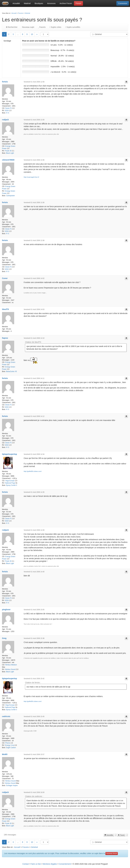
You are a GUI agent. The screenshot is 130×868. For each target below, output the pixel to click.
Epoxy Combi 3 (12, 485)
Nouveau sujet (28, 27)
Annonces (51, 3)
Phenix (8, 743)
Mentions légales (50, 864)
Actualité (16, 3)
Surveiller (109, 835)
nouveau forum (112, 854)
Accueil (14, 13)
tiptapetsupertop (9, 454)
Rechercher (12, 27)
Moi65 (5, 754)
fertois (5, 82)
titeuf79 (5, 309)
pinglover (6, 610)
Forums (20, 13)
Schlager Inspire (12, 785)
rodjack (5, 120)
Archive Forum (66, 3)
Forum (78, 3)
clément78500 (8, 160)
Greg (4, 638)
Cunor (5, 278)
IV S (8, 113)
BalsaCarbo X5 (11, 371)
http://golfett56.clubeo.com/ (33, 471)
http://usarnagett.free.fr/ (31, 177)
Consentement (65, 864)
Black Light (10, 153)
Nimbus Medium (11, 665)
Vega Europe (10, 481)
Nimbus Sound (10, 669)
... (18, 34)
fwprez (5, 338)
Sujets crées (55, 27)
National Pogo (10, 483)
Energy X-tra (10, 745)
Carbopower (10, 196)
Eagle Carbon (11, 748)
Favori (121, 835)
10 (32, 34)
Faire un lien (36, 864)
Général (27, 13)
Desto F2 (9, 108)
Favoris (42, 27)
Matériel (27, 3)
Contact (26, 864)
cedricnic (6, 716)
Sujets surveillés (73, 27)
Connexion (123, 3)
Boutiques (39, 3)
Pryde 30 (8, 151)
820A (7, 111)
